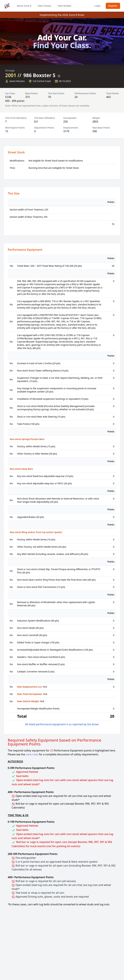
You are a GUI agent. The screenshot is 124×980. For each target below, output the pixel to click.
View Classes (44, 6)
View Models (64, 6)
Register (113, 6)
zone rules (32, 754)
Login (97, 6)
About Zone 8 (24, 6)
